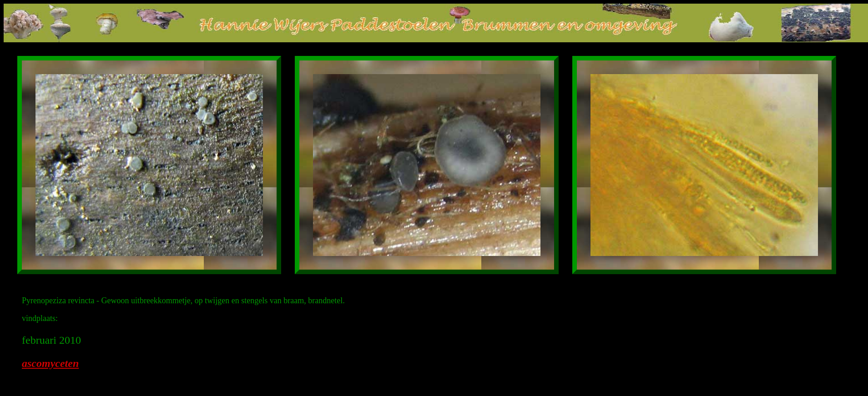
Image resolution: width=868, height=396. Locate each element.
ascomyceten (50, 363)
